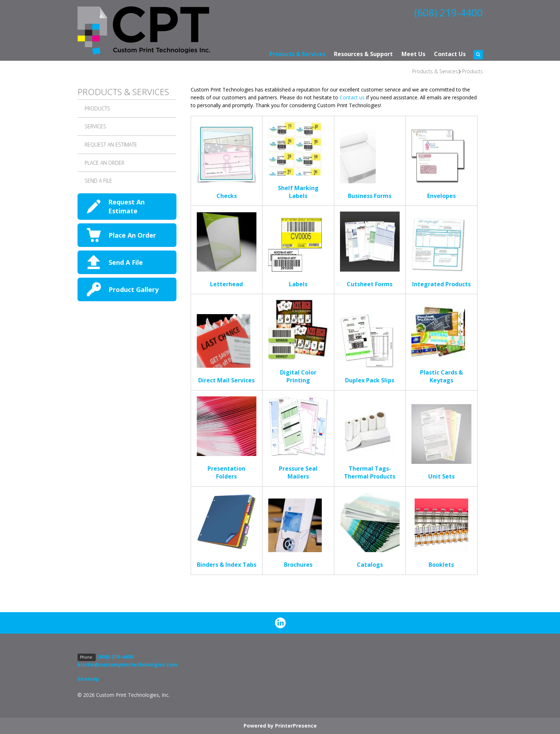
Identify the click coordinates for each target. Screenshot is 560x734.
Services (95, 126)
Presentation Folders (226, 472)
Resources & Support (363, 54)
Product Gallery (134, 289)
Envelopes (441, 196)
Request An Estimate (111, 145)
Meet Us (413, 54)
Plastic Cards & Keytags (441, 376)
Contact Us (450, 54)
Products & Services (297, 54)
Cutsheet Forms (370, 284)
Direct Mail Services (226, 380)
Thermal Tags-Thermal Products (370, 472)
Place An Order (132, 235)
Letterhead (226, 284)
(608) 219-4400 (449, 13)
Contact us (352, 97)
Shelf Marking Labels (298, 192)
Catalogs (370, 565)
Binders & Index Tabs (227, 565)
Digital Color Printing (298, 376)
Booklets (441, 565)
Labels (298, 284)
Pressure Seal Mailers (298, 472)
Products (472, 71)
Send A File (98, 181)
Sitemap (88, 679)
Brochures (298, 565)
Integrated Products (441, 284)
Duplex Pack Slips (370, 380)
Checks (227, 196)
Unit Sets (441, 476)
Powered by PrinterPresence (280, 726)
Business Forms (370, 196)
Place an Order (104, 163)
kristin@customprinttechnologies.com (127, 664)
